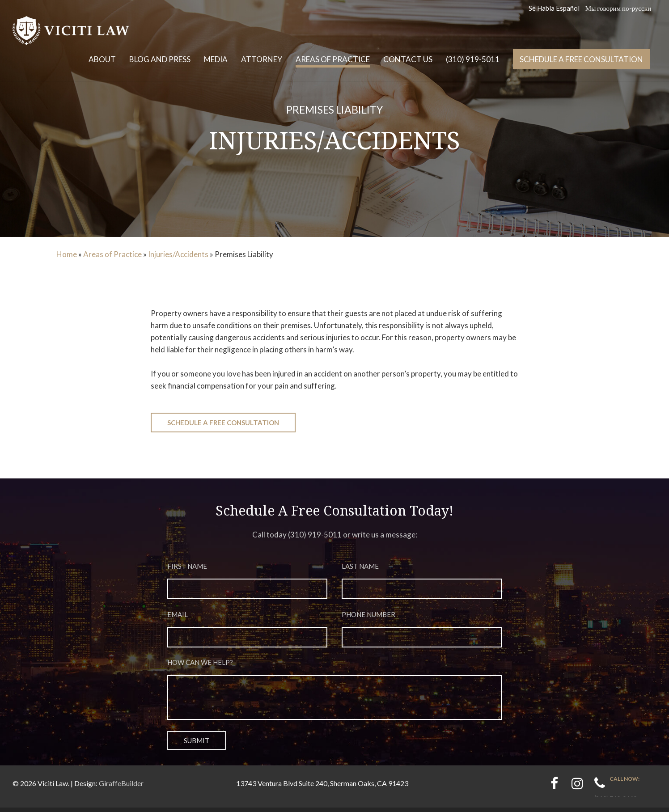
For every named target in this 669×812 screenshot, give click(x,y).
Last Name (422, 584)
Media (216, 59)
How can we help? (335, 696)
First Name (248, 584)
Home (67, 254)
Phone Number (422, 634)
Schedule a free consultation (581, 59)
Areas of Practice (333, 59)
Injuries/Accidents (178, 254)
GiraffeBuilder (121, 788)
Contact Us (408, 59)
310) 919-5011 (316, 535)
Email (248, 634)
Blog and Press (160, 59)
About (102, 59)
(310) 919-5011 (473, 59)
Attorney (262, 59)
